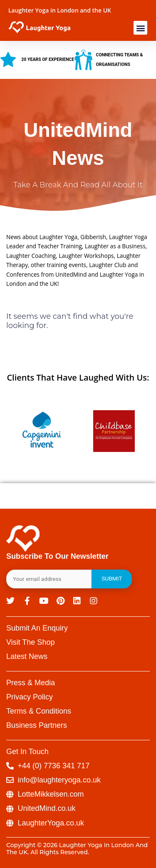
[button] (140, 28)
